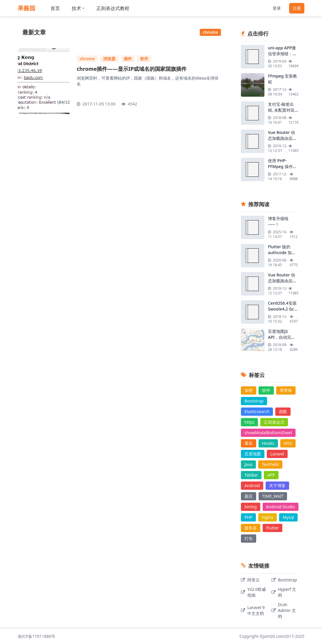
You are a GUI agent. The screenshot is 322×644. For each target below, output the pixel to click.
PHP (248, 517)
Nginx (268, 517)
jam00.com (274, 636)
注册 (297, 8)
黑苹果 (286, 390)
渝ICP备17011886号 (36, 636)
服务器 (251, 528)
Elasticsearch (257, 411)
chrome (87, 59)
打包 (249, 538)
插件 (128, 59)
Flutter (272, 528)
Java (248, 464)
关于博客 (277, 485)
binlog (251, 507)
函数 (283, 411)
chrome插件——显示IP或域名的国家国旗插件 (132, 69)
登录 (277, 8)
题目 (249, 496)
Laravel (277, 454)
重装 (249, 443)
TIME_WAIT (273, 496)
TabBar (251, 475)
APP (271, 475)
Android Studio (281, 507)
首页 (55, 8)
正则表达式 (274, 422)
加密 (249, 390)
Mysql (288, 517)
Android (252, 485)
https (249, 422)
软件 (144, 59)
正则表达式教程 (113, 8)
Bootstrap (254, 401)
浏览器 (109, 59)
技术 (78, 8)
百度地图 (253, 454)
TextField (270, 464)
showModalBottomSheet (268, 433)
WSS (288, 443)
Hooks (268, 443)
